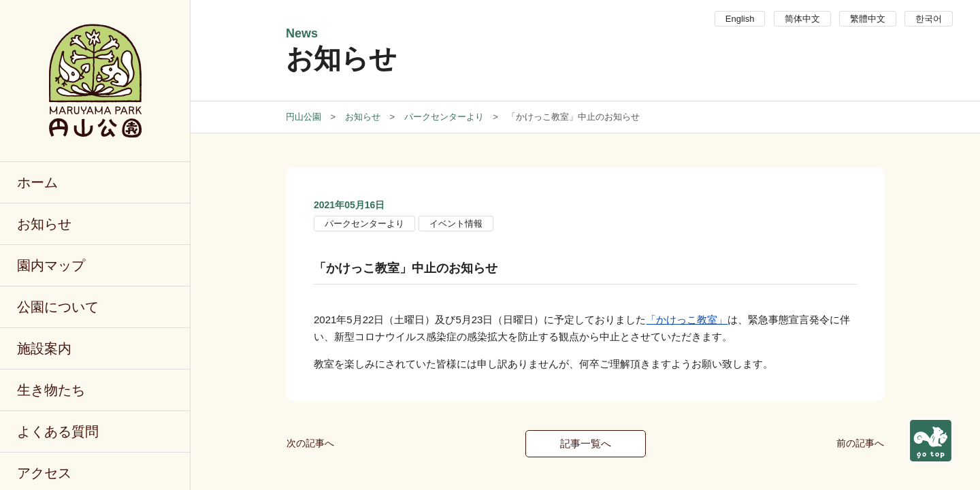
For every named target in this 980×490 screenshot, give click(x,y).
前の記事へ (860, 443)
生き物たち (51, 390)
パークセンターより (364, 224)
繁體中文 (868, 19)
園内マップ (51, 265)
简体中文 (802, 19)
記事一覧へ (586, 443)
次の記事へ (310, 443)
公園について (58, 307)
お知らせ (44, 224)
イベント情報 (456, 224)
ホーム (37, 182)
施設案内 (44, 348)
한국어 (929, 19)
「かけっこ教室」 (687, 320)
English (740, 19)
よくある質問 (58, 431)
